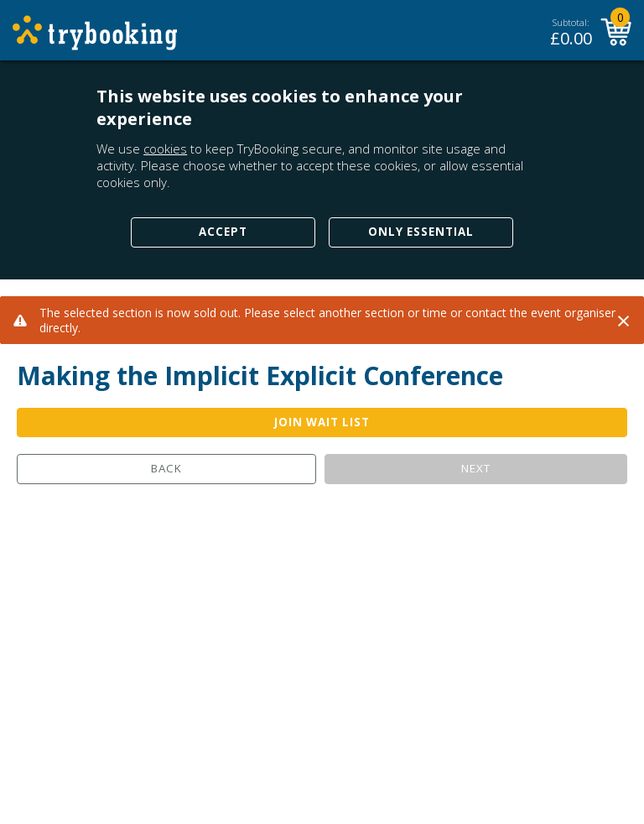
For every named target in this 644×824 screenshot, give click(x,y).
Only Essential (421, 232)
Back (166, 468)
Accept (223, 232)
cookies (165, 149)
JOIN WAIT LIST (322, 422)
